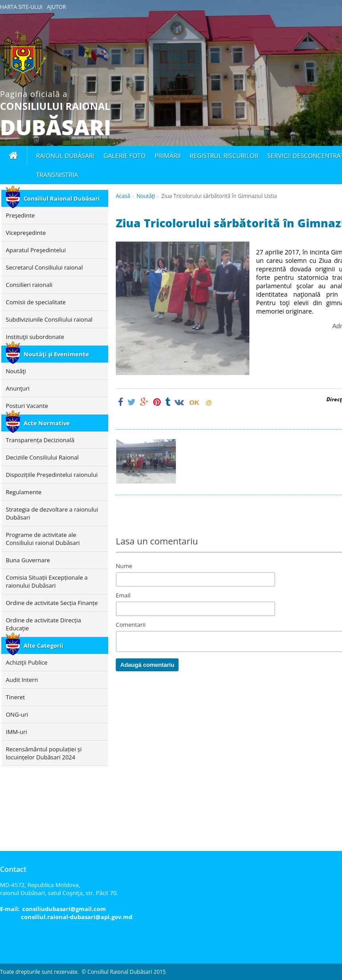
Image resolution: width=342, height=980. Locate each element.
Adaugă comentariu (147, 665)
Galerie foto (124, 155)
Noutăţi (146, 196)
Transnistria (57, 175)
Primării (168, 155)
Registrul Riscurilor (224, 155)
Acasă (123, 196)
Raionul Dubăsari (65, 155)
